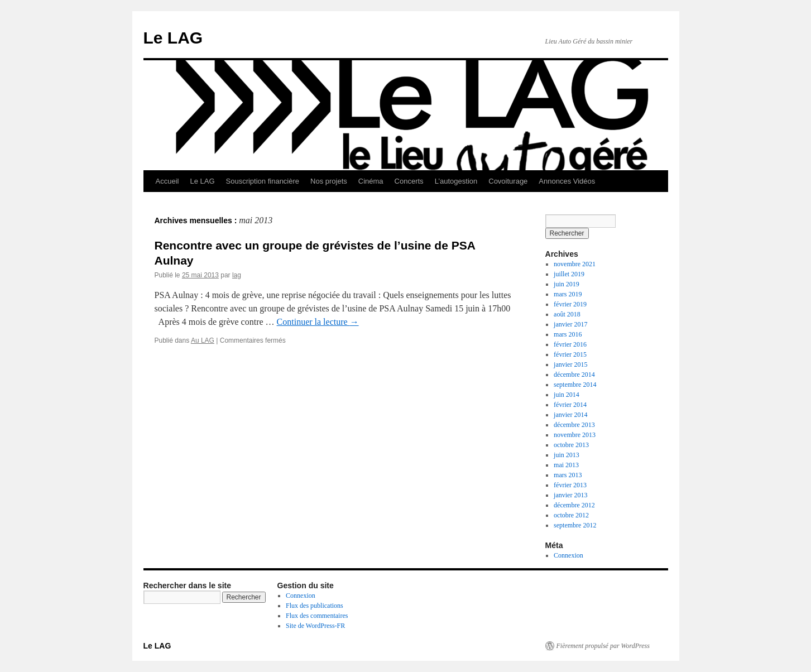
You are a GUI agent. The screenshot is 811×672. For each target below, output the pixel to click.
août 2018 (567, 314)
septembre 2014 (575, 385)
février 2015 (570, 354)
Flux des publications (315, 606)
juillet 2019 (569, 274)
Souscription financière (263, 181)
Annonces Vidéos (567, 181)
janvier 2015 (570, 364)
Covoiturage (508, 181)
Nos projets (329, 181)
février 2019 (570, 304)
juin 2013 (567, 455)
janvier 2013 (570, 495)
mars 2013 (568, 475)
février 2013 (570, 485)
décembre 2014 (574, 375)
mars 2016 (568, 334)
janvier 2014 (570, 415)
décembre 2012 (574, 505)
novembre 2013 (575, 435)
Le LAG (173, 38)
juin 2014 (567, 395)
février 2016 (570, 344)
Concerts (409, 181)
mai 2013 (566, 465)
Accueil (167, 181)
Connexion (568, 555)
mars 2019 (568, 294)
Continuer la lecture (318, 322)
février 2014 (570, 405)
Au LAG (203, 340)
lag (237, 275)
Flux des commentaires (317, 616)
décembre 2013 (574, 425)
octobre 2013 (571, 445)
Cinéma (371, 181)
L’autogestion (456, 181)
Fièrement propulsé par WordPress (603, 646)
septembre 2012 (575, 525)
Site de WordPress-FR (315, 626)
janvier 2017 (570, 324)
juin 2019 (567, 284)
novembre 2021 (575, 264)
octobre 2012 (571, 515)
